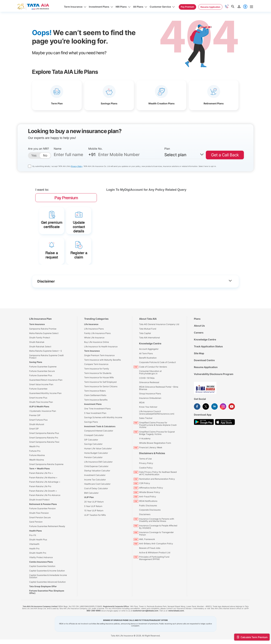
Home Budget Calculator (96, 474)
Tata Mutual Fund (148, 350)
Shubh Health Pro (38, 574)
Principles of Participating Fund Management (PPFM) (154, 580)
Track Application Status (208, 368)
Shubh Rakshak (37, 363)
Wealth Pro (34, 468)
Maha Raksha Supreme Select (44, 355)
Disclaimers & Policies (152, 475)
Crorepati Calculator (94, 457)
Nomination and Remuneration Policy (157, 500)
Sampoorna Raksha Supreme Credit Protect (46, 378)
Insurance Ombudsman (150, 419)
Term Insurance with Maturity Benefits (102, 381)
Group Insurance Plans (150, 415)
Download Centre (204, 382)
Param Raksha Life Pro (40, 508)
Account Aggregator (149, 370)
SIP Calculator (91, 461)
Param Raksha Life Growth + (43, 512)
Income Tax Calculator (95, 501)
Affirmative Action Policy (151, 509)
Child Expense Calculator (96, 488)
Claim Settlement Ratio (95, 417)
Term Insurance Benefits (96, 421)
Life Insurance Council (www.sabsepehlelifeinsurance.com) (157, 434)
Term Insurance (37, 346)
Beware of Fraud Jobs (150, 569)
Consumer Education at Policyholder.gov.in (150, 394)
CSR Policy (145, 505)
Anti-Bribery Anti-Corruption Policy (156, 565)
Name (58, 149)
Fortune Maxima (37, 477)
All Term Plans (146, 375)
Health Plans (36, 552)
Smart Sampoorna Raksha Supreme (46, 486)
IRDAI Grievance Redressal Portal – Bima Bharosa (159, 409)
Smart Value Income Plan (41, 406)
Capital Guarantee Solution (42, 588)
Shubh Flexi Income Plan (41, 424)
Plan (167, 149)
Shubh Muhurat (37, 446)
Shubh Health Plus (38, 561)
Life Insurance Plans (94, 350)
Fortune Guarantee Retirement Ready (47, 548)
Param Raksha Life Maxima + (43, 499)
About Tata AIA (148, 340)
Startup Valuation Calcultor (97, 492)
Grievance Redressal (149, 404)
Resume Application (206, 389)
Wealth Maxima (37, 481)
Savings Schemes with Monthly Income (103, 439)
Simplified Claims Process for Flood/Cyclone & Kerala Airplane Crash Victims (158, 446)
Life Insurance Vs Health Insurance (101, 368)
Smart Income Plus (38, 419)
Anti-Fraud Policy (148, 518)
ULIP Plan (89, 519)
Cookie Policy (146, 489)
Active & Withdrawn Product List (155, 574)
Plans (197, 340)
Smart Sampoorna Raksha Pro (44, 459)
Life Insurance (91, 346)
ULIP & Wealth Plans (39, 428)
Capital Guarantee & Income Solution (47, 592)
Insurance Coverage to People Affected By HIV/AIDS (158, 548)
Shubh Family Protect (40, 359)
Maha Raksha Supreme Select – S (46, 372)
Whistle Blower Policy (150, 514)
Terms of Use (145, 480)
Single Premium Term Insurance (99, 377)
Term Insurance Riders (95, 412)
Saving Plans (36, 384)
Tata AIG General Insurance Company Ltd (159, 346)
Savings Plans (91, 443)
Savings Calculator (93, 466)
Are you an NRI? (38, 149)
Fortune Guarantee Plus (41, 397)
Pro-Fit (33, 557)
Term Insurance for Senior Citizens (101, 408)
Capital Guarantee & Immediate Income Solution (48, 598)
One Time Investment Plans (97, 430)
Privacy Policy (77, 166)
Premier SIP (35, 437)
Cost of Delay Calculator (96, 510)
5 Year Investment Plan (95, 434)
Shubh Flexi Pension (39, 534)
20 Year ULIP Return (94, 523)
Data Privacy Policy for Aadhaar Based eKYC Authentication (158, 495)
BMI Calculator (91, 514)
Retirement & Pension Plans (43, 526)
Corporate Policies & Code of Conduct (157, 384)
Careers (199, 354)
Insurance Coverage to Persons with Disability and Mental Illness (157, 541)
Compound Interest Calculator (99, 452)
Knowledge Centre (150, 365)
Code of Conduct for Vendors (153, 388)
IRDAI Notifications (148, 522)
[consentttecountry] (30, 166)
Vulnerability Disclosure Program (214, 395)
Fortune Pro (35, 472)
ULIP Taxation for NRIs (95, 536)
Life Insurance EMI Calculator (98, 483)
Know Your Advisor (148, 428)
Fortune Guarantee (38, 410)
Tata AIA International (149, 359)
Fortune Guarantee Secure (42, 392)
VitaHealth (34, 565)
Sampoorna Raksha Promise (43, 350)
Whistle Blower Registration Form (155, 464)
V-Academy (145, 460)
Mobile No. (95, 149)
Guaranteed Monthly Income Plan (45, 415)
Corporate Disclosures (150, 531)
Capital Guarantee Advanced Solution (47, 603)
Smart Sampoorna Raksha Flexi (44, 464)
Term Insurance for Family (97, 390)
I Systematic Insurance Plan (43, 432)
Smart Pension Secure (40, 539)
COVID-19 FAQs (147, 399)
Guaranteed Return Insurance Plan (46, 401)
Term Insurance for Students (98, 395)
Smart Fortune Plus (38, 441)
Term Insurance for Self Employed (100, 403)
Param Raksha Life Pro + (41, 494)
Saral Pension (36, 543)
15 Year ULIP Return (94, 532)
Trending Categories (96, 340)
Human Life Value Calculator (98, 470)
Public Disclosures (148, 527)
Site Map (199, 375)
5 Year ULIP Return (93, 528)
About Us (199, 347)
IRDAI (142, 424)
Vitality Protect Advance (41, 579)
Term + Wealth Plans (39, 490)
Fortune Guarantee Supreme (43, 388)
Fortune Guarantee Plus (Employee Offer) (47, 613)
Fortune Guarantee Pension (42, 530)
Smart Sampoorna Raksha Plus (44, 455)
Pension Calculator (93, 479)
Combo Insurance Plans (41, 583)
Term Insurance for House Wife (99, 399)
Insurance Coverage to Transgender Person (156, 555)
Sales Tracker (146, 440)
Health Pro (34, 570)
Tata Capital (145, 355)
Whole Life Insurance (94, 359)
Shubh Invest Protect (39, 521)
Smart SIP (34, 450)
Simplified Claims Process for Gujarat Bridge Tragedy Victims (157, 454)
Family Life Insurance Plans (97, 355)
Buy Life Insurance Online (97, 363)
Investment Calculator (95, 497)
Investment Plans (93, 426)
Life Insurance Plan (40, 340)
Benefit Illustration (148, 379)
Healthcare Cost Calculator (97, 506)
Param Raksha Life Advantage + (45, 503)
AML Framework (147, 561)
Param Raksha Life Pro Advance (45, 517)
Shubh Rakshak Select (40, 368)
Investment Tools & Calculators (100, 448)
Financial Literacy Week (151, 469)
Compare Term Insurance (96, 386)
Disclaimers (145, 536)
